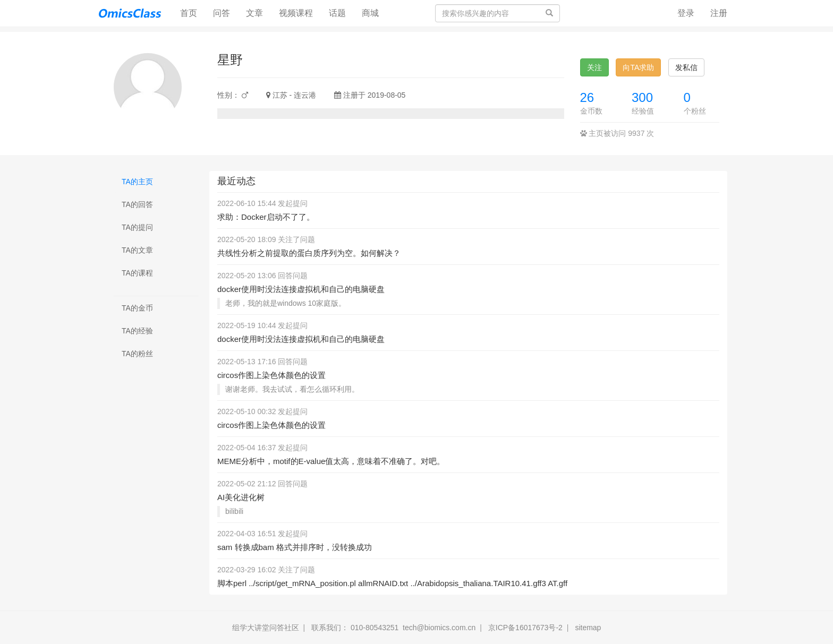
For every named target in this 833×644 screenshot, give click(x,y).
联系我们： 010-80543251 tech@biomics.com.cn (393, 628)
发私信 (686, 67)
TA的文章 (137, 250)
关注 (594, 67)
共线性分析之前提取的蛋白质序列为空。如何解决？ (309, 253)
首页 (193, 12)
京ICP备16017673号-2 (525, 628)
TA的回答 (137, 204)
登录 (686, 13)
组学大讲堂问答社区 (266, 628)
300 (642, 97)
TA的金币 (137, 308)
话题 (337, 13)
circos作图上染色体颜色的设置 (271, 375)
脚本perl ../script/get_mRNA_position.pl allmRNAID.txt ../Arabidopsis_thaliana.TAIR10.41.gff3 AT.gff (392, 583)
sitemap (588, 628)
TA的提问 (137, 227)
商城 (370, 13)
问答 (222, 13)
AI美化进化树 (241, 497)
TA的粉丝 (137, 354)
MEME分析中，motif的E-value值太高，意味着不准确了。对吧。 (331, 461)
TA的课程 (137, 273)
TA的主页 (137, 182)
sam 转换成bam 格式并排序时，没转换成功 (295, 547)
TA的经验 (137, 331)
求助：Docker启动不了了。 (266, 217)
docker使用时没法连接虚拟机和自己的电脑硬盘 (301, 289)
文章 (254, 13)
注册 (719, 13)
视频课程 (296, 13)
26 (587, 97)
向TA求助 (638, 67)
